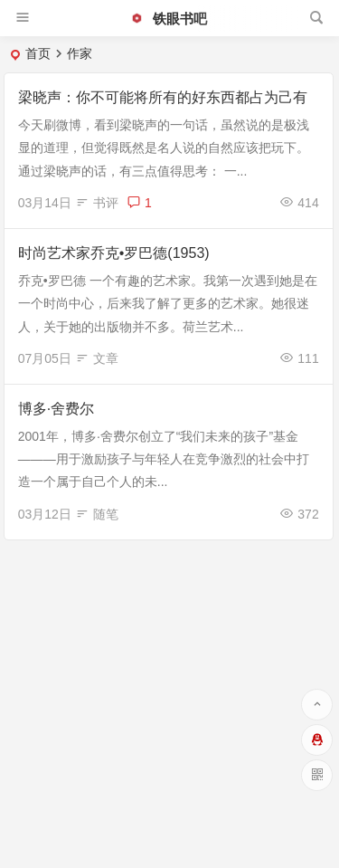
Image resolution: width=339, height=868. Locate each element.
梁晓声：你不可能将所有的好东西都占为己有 (163, 97)
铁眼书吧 (168, 19)
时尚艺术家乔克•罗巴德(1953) (114, 253)
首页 (38, 53)
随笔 (106, 514)
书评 (106, 203)
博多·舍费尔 (56, 409)
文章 (106, 358)
